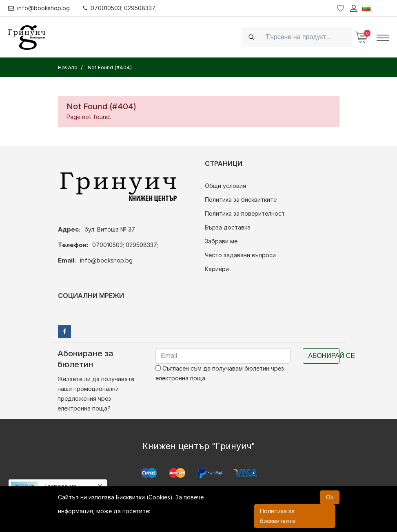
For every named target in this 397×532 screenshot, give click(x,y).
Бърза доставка (228, 227)
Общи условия (225, 186)
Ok (330, 497)
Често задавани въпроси (240, 255)
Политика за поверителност (245, 213)
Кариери (217, 269)
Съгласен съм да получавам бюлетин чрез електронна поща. (220, 373)
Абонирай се (324, 356)
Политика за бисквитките (241, 200)
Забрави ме (221, 241)
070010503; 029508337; (120, 8)
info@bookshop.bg (39, 8)
